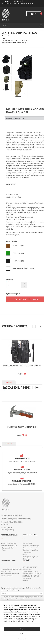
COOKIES (25, 581)
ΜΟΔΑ (17, 41)
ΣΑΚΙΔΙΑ (25, 41)
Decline (22, 634)
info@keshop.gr (20, 3)
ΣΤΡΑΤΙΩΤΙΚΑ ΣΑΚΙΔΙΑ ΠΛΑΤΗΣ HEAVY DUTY (14, 43)
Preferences (22, 639)
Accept (22, 629)
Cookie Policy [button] (21, 619)
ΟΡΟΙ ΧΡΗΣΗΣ (27, 569)
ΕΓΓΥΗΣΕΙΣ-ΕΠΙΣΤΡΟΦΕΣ (30, 567)
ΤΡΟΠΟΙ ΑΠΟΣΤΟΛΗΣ (9, 561)
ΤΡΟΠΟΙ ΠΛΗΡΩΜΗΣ (30, 535)
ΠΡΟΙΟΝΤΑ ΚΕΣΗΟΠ (7, 41)
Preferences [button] (29, 621)
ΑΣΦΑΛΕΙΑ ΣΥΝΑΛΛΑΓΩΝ (30, 572)
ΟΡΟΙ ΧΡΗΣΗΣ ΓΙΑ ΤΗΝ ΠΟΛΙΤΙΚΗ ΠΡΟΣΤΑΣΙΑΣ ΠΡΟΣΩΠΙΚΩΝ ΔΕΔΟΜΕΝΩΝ (33, 576)
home (3, 39)
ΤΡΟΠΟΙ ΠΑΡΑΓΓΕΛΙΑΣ (9, 535)
